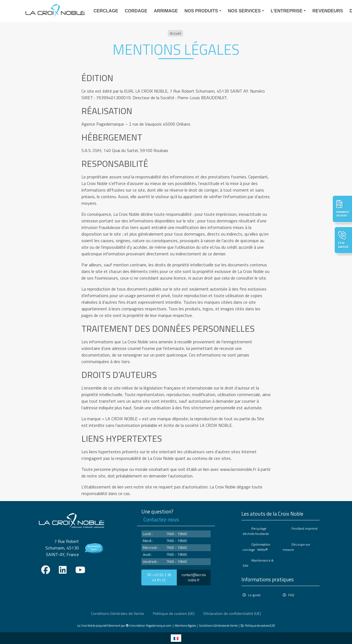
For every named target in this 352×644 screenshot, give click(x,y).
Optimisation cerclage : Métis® (256, 547)
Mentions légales (185, 625)
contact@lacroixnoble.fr (194, 577)
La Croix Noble (86, 625)
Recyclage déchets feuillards (256, 531)
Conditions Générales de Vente (118, 613)
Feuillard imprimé (305, 528)
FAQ (291, 595)
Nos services (244, 11)
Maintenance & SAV (258, 563)
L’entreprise (287, 11)
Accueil (175, 33)
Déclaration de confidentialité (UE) (232, 613)
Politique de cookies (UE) (174, 613)
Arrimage (166, 11)
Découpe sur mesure (296, 547)
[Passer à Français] (176, 638)
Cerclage (106, 11)
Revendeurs (328, 11)
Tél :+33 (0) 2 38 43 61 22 (159, 577)
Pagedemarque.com (159, 625)
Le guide (254, 595)
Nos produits (201, 11)
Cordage (136, 11)
